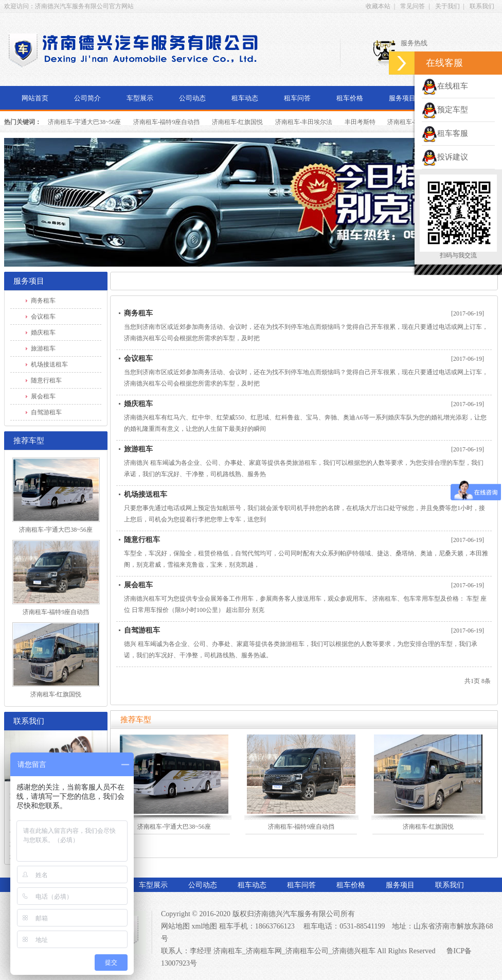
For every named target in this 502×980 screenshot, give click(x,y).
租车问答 (297, 98)
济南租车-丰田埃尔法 (304, 122)
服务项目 (402, 98)
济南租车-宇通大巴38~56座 (85, 122)
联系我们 (482, 6)
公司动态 (192, 98)
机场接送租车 (49, 364)
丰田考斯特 (360, 122)
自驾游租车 (46, 412)
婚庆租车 (43, 332)
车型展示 (140, 98)
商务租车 (43, 301)
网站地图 (175, 926)
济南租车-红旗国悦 (238, 122)
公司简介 (87, 98)
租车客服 (445, 133)
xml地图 (205, 926)
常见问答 (413, 6)
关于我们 (447, 6)
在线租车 (445, 86)
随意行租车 (46, 380)
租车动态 (245, 98)
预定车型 (445, 110)
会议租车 (43, 317)
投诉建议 (445, 157)
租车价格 (350, 98)
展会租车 (43, 396)
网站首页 (35, 98)
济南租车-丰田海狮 (413, 122)
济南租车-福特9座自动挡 (167, 122)
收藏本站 (378, 6)
